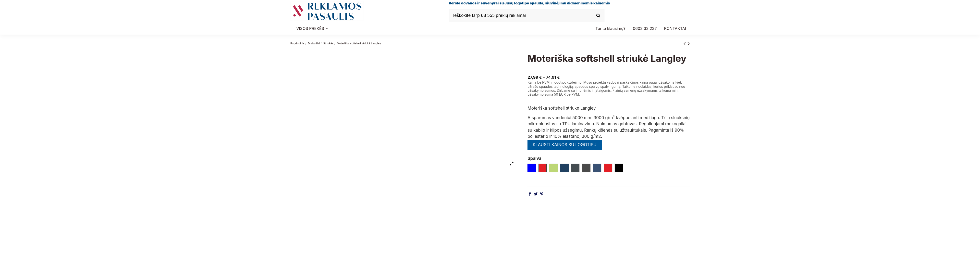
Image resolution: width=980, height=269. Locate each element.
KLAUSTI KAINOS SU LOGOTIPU (565, 145)
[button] (645, 28)
